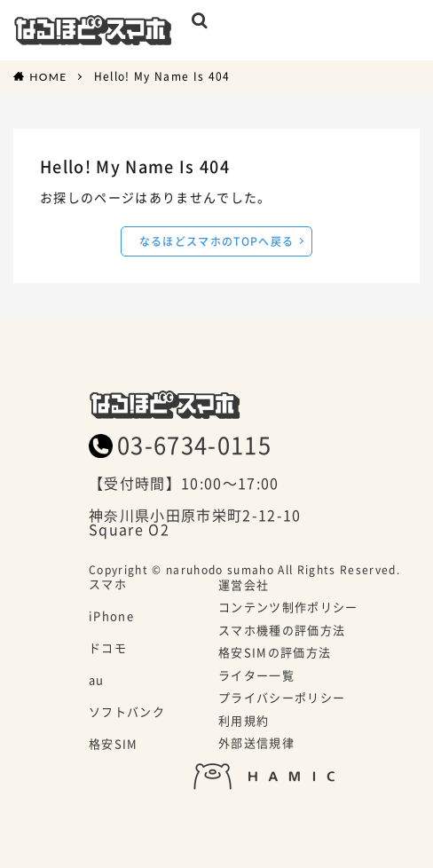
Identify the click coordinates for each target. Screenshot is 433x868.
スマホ (108, 585)
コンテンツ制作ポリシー (288, 608)
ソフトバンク (127, 713)
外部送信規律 (256, 744)
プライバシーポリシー (282, 698)
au (97, 681)
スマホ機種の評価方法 (282, 631)
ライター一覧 (256, 676)
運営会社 (244, 586)
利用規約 (244, 722)
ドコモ (108, 649)
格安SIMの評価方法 (275, 653)
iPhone (111, 617)
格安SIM (114, 745)
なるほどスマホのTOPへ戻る (217, 241)
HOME (48, 76)
